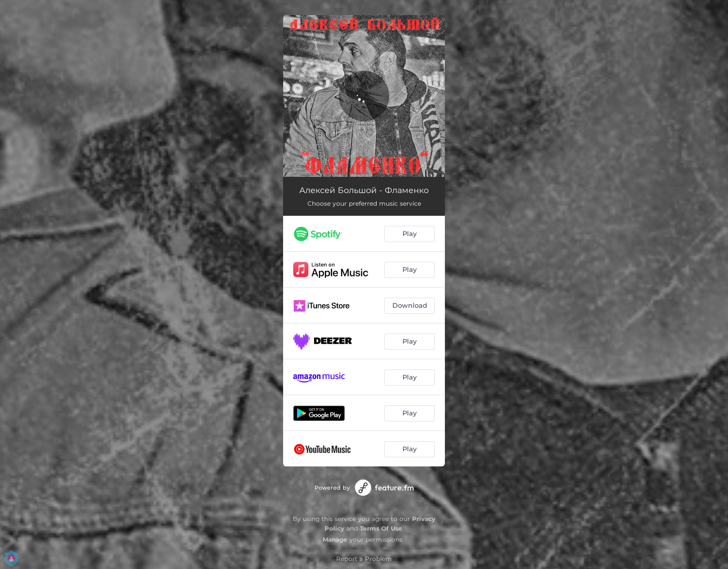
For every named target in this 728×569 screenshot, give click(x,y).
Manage (335, 539)
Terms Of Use (381, 528)
